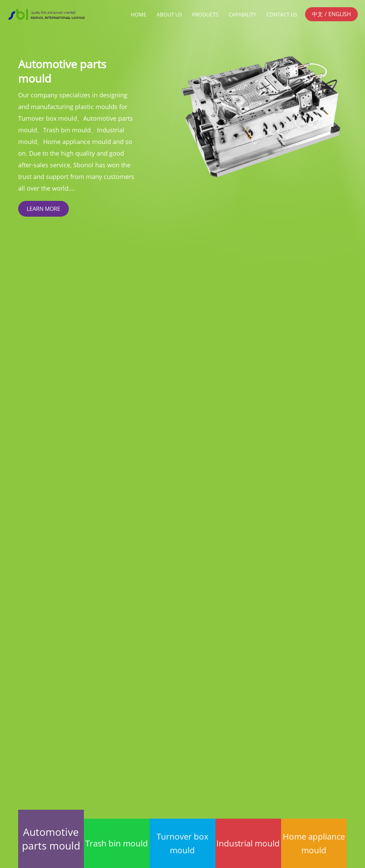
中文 (317, 14)
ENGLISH (340, 14)
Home (139, 14)
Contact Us (282, 14)
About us (169, 14)
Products (205, 14)
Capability (242, 14)
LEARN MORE (43, 209)
